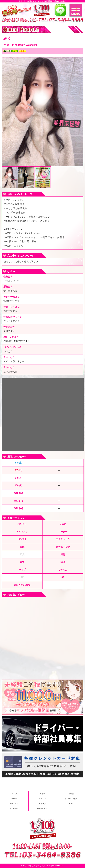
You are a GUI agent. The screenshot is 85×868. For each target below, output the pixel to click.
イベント (42, 799)
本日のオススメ (43, 808)
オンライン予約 (71, 799)
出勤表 (43, 794)
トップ (14, 794)
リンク (71, 803)
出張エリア (14, 803)
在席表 (71, 794)
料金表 (14, 799)
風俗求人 (42, 803)
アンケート (14, 808)
